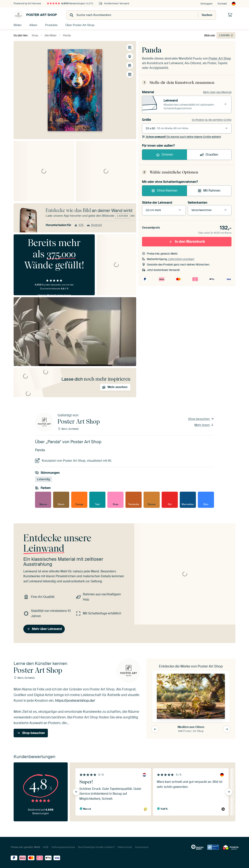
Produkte (51, 25)
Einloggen (207, 4)
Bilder (18, 25)
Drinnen (164, 155)
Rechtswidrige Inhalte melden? (96, 847)
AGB (46, 847)
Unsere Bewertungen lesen (54, 295)
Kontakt (222, 4)
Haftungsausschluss (63, 847)
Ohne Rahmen (164, 191)
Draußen (209, 155)
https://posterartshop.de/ (75, 701)
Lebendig (43, 479)
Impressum (142, 847)
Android (94, 225)
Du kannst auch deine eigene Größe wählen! (181, 137)
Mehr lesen (204, 425)
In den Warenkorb (187, 241)
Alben (33, 25)
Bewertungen (70, 3)
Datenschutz (125, 847)
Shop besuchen (201, 419)
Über (80, 25)
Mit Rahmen (209, 191)
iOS (79, 225)
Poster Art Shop (35, 15)
